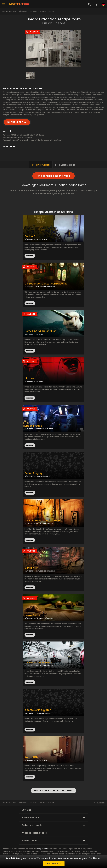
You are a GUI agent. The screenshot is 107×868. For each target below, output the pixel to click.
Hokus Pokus (32, 615)
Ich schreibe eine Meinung (53, 176)
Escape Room (42, 849)
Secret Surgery (34, 473)
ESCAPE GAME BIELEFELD (45, 524)
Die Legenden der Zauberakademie (46, 284)
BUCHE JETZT (15, 122)
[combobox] (96, 4)
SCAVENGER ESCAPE (43, 476)
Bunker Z (30, 236)
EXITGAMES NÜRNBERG (44, 429)
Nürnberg (23, 11)
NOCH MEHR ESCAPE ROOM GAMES (53, 791)
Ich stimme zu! (54, 864)
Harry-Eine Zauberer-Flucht (41, 331)
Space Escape (33, 426)
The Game (33, 11)
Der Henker (31, 568)
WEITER (30, 303)
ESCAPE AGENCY (42, 239)
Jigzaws (30, 378)
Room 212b (31, 757)
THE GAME (60, 23)
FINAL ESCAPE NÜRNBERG (45, 287)
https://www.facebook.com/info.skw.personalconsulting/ (37, 140)
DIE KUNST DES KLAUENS (38, 663)
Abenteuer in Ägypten (38, 710)
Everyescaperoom (9, 11)
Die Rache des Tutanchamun (42, 521)
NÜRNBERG (47, 23)
